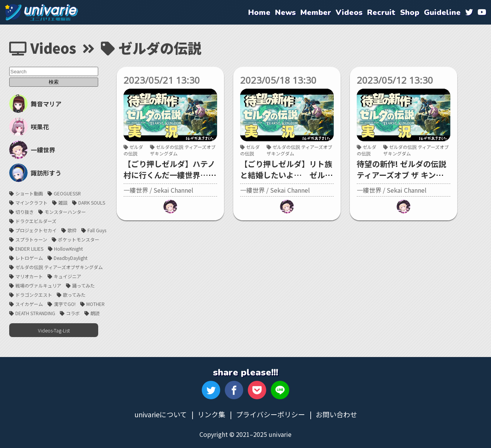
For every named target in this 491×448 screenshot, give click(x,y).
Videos (43, 48)
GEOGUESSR (67, 193)
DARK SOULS (92, 203)
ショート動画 (29, 193)
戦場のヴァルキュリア (38, 285)
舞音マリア (35, 104)
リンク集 (211, 414)
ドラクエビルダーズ (36, 221)
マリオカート (29, 276)
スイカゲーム (29, 304)
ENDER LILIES (29, 249)
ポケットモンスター (79, 239)
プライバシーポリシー (270, 414)
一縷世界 (32, 150)
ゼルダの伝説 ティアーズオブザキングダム (59, 267)
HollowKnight (68, 249)
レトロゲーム (29, 258)
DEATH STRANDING (35, 313)
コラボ (73, 313)
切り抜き (25, 212)
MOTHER (96, 304)
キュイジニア (68, 276)
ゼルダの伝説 (133, 150)
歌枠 (72, 230)
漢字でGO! (65, 304)
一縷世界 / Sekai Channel (158, 190)
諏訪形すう (35, 173)
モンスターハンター (65, 212)
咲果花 (29, 127)
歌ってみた (74, 295)
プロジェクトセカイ (36, 230)
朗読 (95, 313)
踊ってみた (83, 285)
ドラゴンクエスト (34, 295)
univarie (41, 12)
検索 (54, 82)
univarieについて (161, 414)
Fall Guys (97, 230)
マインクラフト (31, 203)
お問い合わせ (336, 414)
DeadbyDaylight (71, 258)
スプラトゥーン (31, 239)
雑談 (63, 203)
